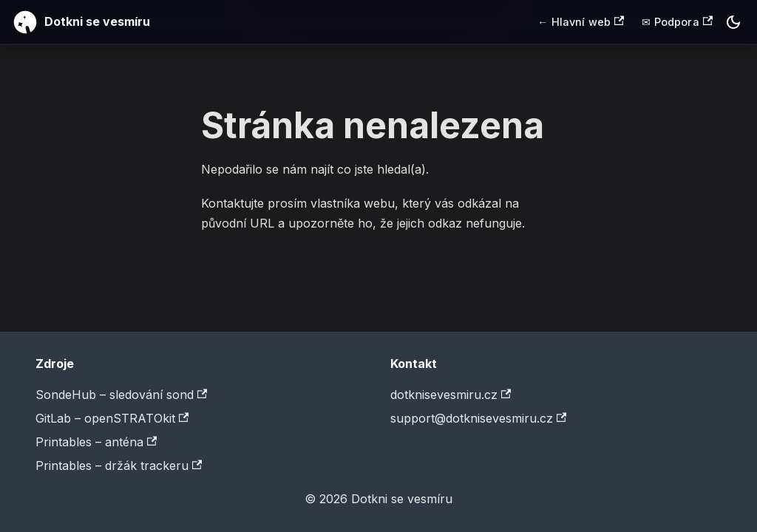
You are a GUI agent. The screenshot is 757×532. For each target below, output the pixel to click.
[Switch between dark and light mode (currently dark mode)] (733, 22)
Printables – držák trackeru (119, 465)
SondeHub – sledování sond (121, 395)
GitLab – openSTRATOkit (112, 418)
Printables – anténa (96, 442)
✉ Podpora (677, 22)
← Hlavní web (581, 22)
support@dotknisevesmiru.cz (478, 418)
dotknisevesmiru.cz (451, 395)
